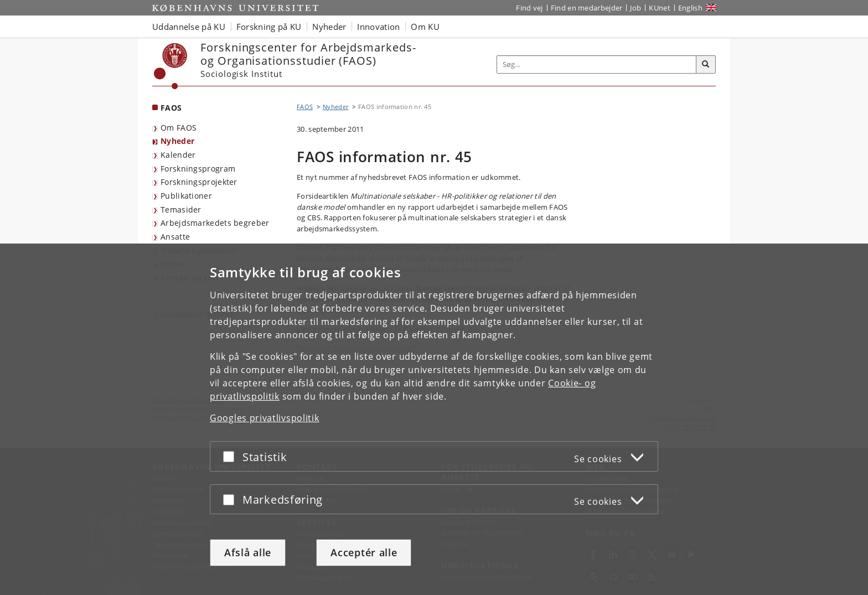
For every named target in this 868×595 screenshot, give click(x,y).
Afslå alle (248, 552)
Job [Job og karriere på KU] (635, 8)
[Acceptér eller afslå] (231, 456)
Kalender (178, 155)
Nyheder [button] (329, 27)
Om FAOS (179, 128)
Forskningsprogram (198, 169)
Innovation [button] (378, 27)
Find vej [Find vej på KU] (529, 8)
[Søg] (706, 65)
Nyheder (177, 141)
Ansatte (175, 237)
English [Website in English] (690, 8)
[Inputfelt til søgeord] (597, 64)
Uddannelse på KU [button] (189, 27)
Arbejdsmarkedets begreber (215, 223)
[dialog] (434, 419)
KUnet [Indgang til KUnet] (660, 8)
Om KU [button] (425, 27)
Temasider (181, 209)
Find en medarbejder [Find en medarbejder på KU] (587, 8)
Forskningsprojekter (199, 182)
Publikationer (186, 196)
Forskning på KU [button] (269, 27)
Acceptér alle (364, 552)
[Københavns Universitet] (171, 66)
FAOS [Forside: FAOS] (171, 108)
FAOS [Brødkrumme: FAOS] (305, 107)
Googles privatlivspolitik (265, 418)
